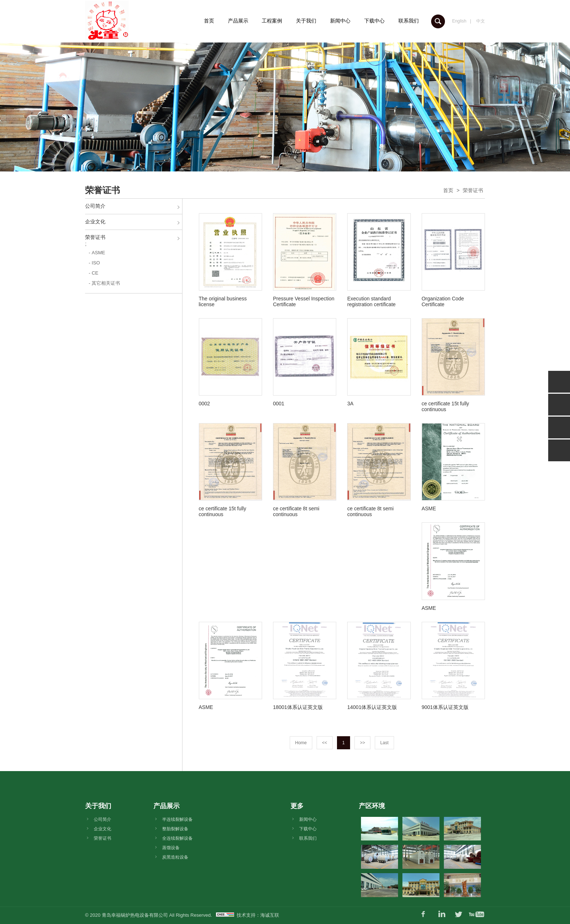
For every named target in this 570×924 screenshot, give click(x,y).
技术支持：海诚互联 (258, 915)
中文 (481, 21)
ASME (98, 253)
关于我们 (306, 21)
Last (384, 743)
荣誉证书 (473, 190)
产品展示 (238, 21)
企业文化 (95, 222)
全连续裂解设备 (177, 838)
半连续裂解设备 (177, 819)
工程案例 (272, 21)
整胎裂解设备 (175, 829)
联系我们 (409, 21)
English (459, 21)
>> (362, 743)
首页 (209, 21)
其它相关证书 (106, 283)
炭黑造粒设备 (175, 857)
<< (325, 743)
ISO (96, 263)
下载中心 (374, 21)
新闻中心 (340, 21)
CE (95, 273)
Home (301, 743)
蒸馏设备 (171, 848)
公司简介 (95, 206)
